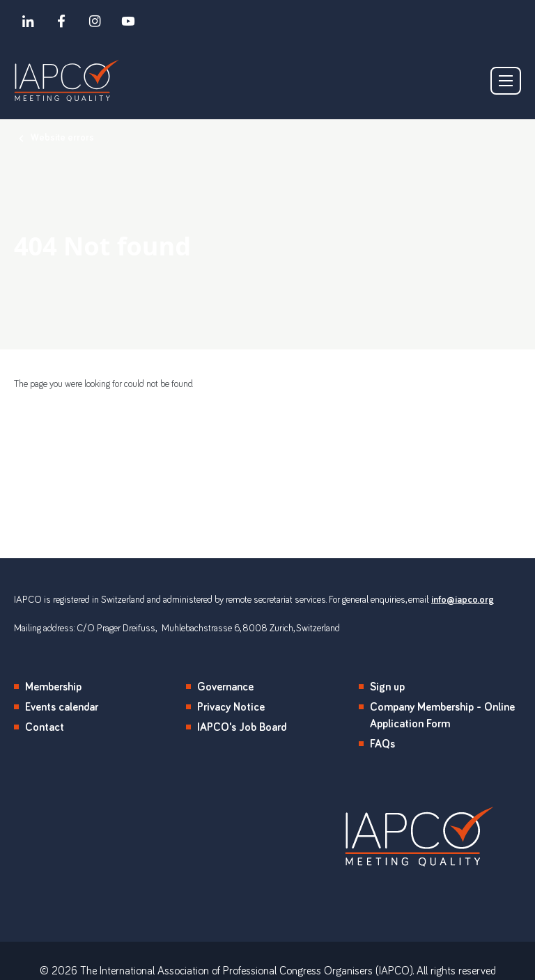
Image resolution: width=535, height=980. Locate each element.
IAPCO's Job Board (242, 727)
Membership (53, 687)
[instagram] (95, 21)
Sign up (387, 687)
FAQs (382, 744)
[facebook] (61, 21)
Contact (45, 727)
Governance (225, 687)
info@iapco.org (463, 600)
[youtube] (128, 21)
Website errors (62, 138)
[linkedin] (28, 21)
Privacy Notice (231, 707)
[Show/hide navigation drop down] (506, 81)
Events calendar (62, 707)
